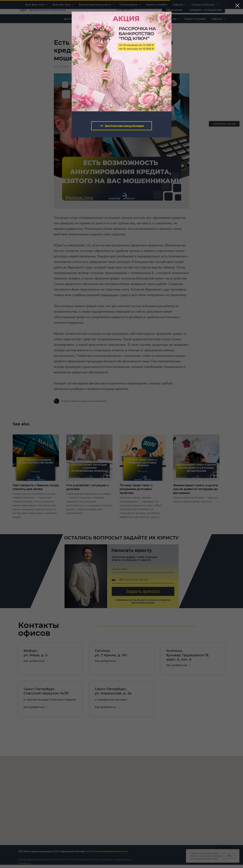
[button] (122, 126)
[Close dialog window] (237, 6)
